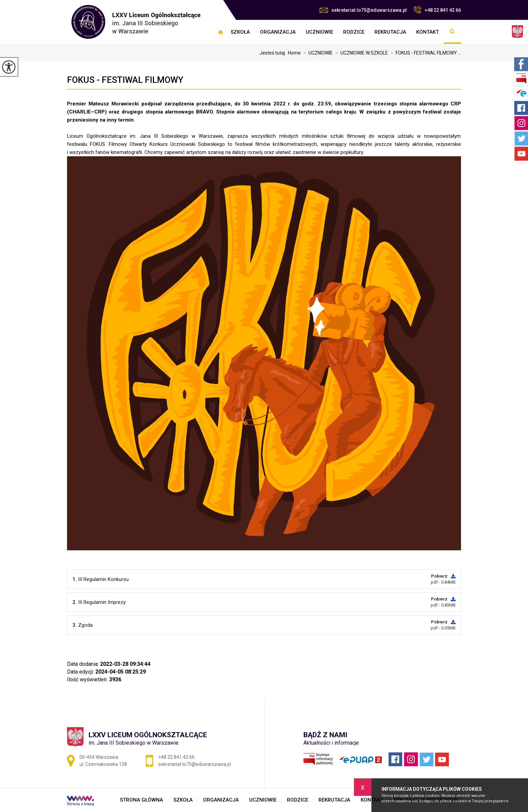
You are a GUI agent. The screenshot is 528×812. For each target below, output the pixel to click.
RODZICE (354, 32)
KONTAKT (427, 32)
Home (294, 53)
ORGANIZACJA (278, 32)
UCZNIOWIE (319, 32)
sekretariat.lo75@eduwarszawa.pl (363, 10)
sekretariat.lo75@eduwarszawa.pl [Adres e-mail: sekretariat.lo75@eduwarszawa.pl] (195, 764)
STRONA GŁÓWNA (221, 32)
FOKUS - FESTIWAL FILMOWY (125, 80)
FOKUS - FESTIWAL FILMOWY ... (424, 53)
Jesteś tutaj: (274, 53)
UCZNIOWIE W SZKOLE (360, 53)
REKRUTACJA (390, 32)
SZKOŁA (240, 32)
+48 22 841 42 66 (437, 10)
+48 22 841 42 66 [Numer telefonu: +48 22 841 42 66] (176, 757)
